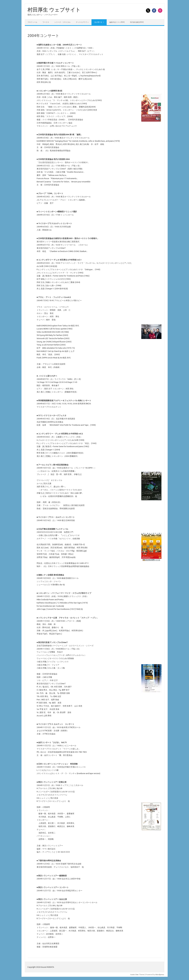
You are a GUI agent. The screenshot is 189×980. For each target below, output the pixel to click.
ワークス (46, 22)
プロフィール (32, 22)
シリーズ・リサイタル (62, 22)
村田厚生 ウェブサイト (54, 10)
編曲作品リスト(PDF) (117, 22)
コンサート (98, 22)
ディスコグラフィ (82, 22)
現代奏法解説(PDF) (137, 22)
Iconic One (134, 974)
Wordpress (160, 974)
